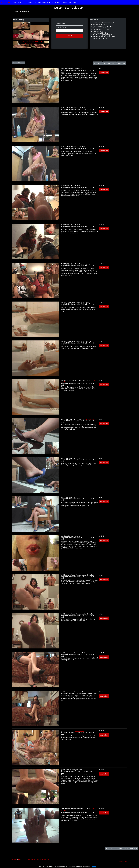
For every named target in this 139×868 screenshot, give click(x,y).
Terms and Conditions (44, 859)
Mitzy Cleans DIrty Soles (101, 33)
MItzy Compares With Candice (103, 26)
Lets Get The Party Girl (100, 24)
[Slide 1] (20, 46)
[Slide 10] (43, 46)
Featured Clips (32, 2)
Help (20, 859)
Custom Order (56, 2)
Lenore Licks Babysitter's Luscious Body (31, 42)
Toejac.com (6, 2)
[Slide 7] (35, 46)
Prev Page (98, 63)
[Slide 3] (25, 46)
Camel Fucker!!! (98, 31)
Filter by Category (18, 63)
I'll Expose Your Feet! (99, 28)
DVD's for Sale (67, 2)
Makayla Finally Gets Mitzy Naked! (104, 36)
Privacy (14, 859)
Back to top (123, 862)
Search (69, 36)
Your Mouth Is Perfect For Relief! (103, 23)
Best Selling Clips (44, 2)
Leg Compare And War (100, 38)
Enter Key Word (61, 27)
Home (15, 2)
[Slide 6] (32, 46)
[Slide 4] (27, 46)
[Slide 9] (40, 46)
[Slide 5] (30, 46)
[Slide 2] (22, 46)
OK (94, 866)
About (75, 2)
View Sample (90, 419)
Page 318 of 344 (109, 63)
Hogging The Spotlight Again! (102, 35)
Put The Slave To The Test (101, 30)
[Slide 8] (37, 46)
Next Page (122, 63)
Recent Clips (22, 2)
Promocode (32, 859)
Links (25, 859)
